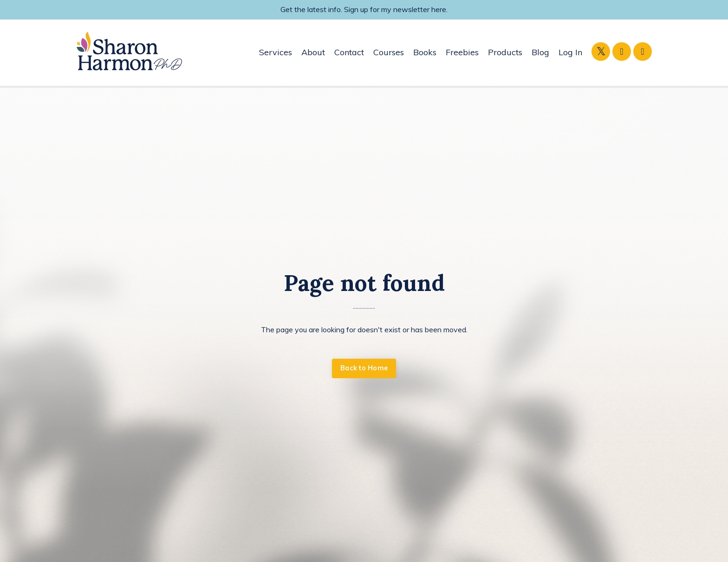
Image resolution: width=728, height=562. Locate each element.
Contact (349, 52)
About (313, 52)
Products (505, 52)
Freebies (462, 52)
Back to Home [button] (364, 368)
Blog (540, 52)
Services (276, 52)
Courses (389, 52)
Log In (570, 52)
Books (425, 52)
